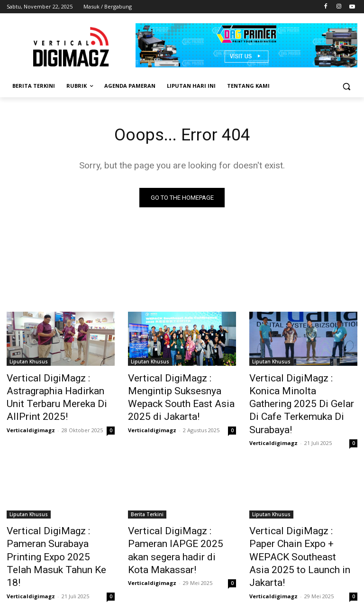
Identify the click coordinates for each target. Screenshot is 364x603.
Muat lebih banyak (182, 573)
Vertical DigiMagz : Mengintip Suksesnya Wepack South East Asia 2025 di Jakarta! (182, 390)
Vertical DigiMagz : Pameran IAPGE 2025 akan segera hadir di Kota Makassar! (182, 520)
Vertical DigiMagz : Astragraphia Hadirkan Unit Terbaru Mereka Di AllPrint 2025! (54, 395)
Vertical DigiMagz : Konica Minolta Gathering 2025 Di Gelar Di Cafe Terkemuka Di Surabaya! (298, 395)
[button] (346, 86)
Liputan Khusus (29, 363)
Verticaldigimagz (31, 422)
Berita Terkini (147, 493)
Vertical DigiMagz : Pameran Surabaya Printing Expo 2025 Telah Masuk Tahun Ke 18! (58, 520)
